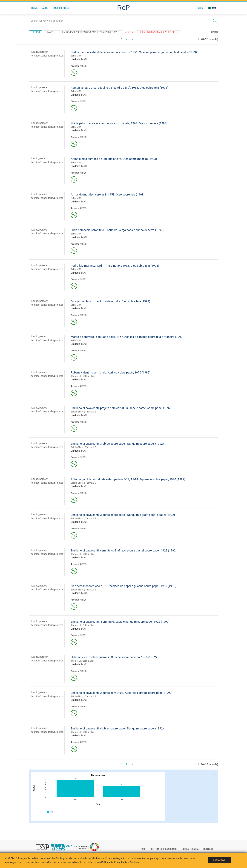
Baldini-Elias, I (89, 376)
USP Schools (62, 8)
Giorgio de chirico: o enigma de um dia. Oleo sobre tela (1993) (110, 301)
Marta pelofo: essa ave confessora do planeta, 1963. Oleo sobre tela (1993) (119, 123)
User (200, 8)
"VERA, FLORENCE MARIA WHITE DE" (159, 33)
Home (34, 8)
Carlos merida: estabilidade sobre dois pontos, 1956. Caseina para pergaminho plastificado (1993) (134, 52)
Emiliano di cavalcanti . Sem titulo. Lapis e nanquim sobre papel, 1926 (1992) (120, 622)
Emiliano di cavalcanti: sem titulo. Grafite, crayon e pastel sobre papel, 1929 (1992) (124, 550)
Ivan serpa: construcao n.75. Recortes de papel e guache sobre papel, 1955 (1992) (123, 586)
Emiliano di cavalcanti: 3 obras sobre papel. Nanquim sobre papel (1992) (117, 444)
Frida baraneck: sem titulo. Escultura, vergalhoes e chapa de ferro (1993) (117, 230)
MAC (84, 59)
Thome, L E (76, 376)
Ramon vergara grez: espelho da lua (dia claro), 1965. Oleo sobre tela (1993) (119, 88)
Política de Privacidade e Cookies (120, 862)
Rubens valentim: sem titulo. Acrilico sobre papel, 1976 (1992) (111, 372)
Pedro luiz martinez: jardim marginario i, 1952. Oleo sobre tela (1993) (115, 266)
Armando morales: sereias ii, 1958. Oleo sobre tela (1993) (108, 194)
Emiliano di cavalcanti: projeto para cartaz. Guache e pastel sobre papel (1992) (121, 408)
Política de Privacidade (163, 849)
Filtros (36, 32)
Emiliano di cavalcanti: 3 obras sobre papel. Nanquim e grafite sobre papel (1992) (123, 515)
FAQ (143, 849)
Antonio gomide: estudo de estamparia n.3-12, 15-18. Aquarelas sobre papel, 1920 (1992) (128, 479)
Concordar (220, 860)
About (46, 8)
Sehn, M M (76, 56)
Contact (208, 849)
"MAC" (52, 33)
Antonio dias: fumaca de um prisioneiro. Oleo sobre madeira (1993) (114, 159)
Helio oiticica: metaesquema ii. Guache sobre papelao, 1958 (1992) (114, 657)
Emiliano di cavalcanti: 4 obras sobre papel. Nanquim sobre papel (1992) (117, 728)
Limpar (215, 32)
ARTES (83, 66)
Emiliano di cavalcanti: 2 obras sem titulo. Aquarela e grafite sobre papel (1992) (122, 693)
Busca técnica (190, 849)
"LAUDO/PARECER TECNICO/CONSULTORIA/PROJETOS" (91, 33)
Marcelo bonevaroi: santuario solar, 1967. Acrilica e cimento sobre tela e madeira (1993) (127, 337)
